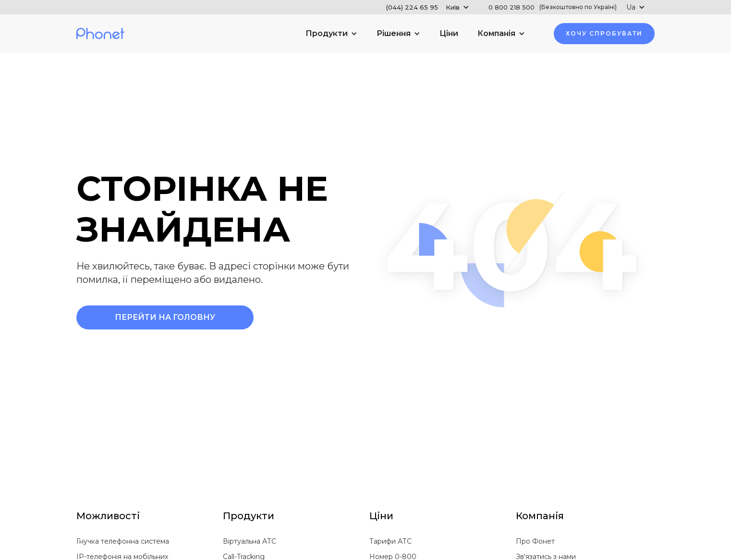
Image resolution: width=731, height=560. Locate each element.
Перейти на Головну (165, 317)
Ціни (449, 33)
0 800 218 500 (553, 7)
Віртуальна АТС (250, 541)
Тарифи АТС (390, 541)
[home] (100, 34)
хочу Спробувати (604, 33)
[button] (428, 7)
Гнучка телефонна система (123, 541)
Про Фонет (535, 541)
